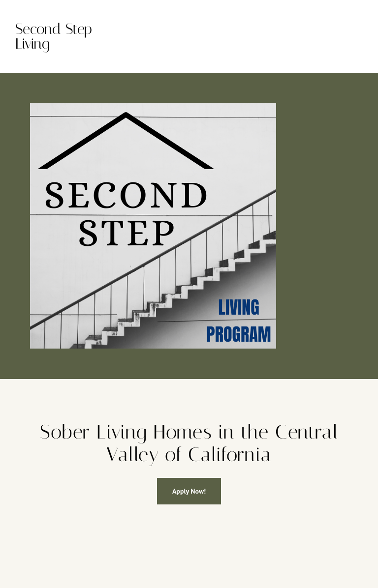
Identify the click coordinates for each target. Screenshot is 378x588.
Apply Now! (189, 491)
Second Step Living (54, 36)
